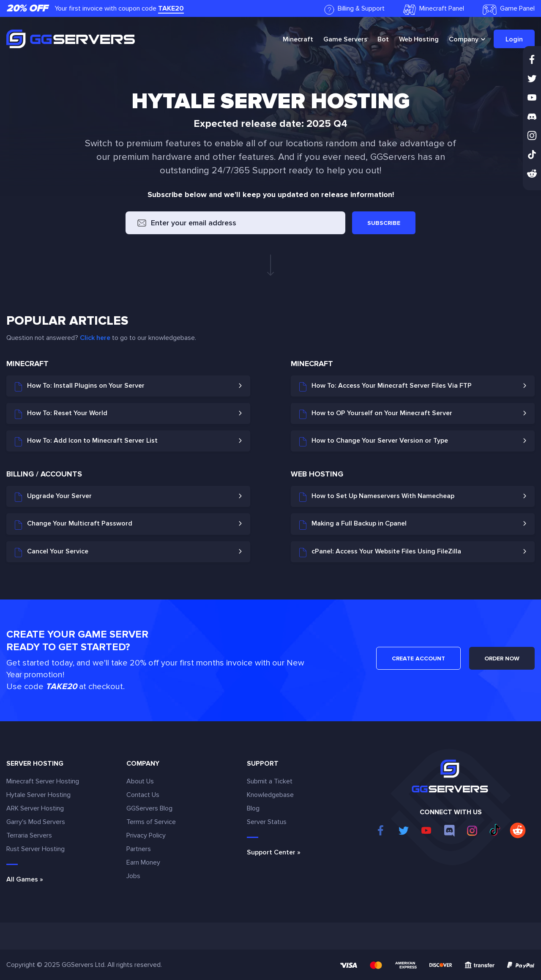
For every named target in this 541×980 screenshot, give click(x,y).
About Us (140, 781)
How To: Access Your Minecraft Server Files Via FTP (385, 386)
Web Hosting (419, 39)
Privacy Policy (146, 835)
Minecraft (298, 39)
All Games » (25, 879)
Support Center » (274, 852)
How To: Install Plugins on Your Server (80, 386)
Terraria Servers (29, 835)
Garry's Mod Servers (36, 822)
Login (514, 39)
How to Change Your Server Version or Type (374, 441)
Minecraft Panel (434, 10)
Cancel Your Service (52, 552)
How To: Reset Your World (61, 414)
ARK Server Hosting (35, 808)
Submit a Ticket (270, 781)
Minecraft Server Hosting (43, 781)
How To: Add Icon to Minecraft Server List (86, 441)
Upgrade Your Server (53, 497)
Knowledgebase (270, 795)
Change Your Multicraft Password (74, 524)
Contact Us (143, 795)
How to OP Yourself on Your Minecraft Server (376, 414)
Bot (383, 39)
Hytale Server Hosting (38, 795)
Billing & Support (354, 10)
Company (464, 39)
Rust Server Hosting (36, 849)
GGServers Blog (149, 808)
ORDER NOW (502, 658)
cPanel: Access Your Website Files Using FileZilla (380, 552)
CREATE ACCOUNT (418, 658)
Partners (139, 849)
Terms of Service (151, 822)
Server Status (267, 822)
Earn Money (143, 862)
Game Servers (345, 39)
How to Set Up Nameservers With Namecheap (377, 497)
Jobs (133, 876)
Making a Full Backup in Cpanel (353, 524)
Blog (253, 808)
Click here (95, 338)
